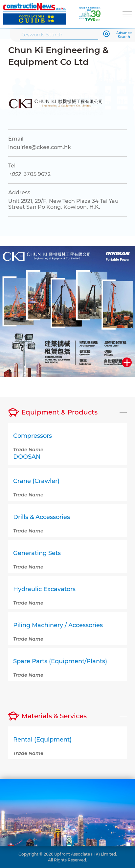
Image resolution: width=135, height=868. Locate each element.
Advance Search (124, 35)
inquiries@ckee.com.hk (40, 147)
